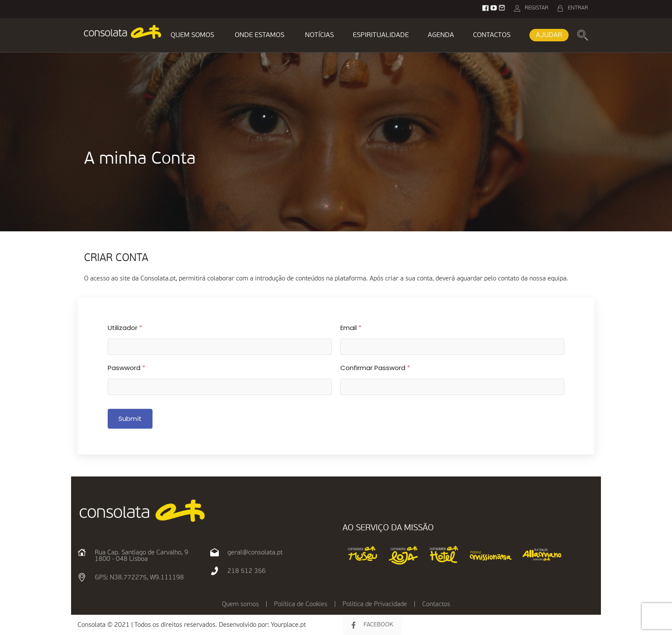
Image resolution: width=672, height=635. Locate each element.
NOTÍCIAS (319, 35)
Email (351, 328)
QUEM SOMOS (192, 35)
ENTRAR (578, 8)
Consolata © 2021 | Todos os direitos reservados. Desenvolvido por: (174, 625)
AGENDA (441, 35)
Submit (130, 419)
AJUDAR (549, 35)
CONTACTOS (492, 35)
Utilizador (125, 328)
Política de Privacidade (375, 604)
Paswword (126, 368)
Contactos (436, 604)
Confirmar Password (375, 368)
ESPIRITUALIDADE (381, 35)
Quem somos (240, 604)
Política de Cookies (301, 604)
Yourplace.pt (288, 625)
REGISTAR (537, 8)
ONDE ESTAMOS (260, 35)
